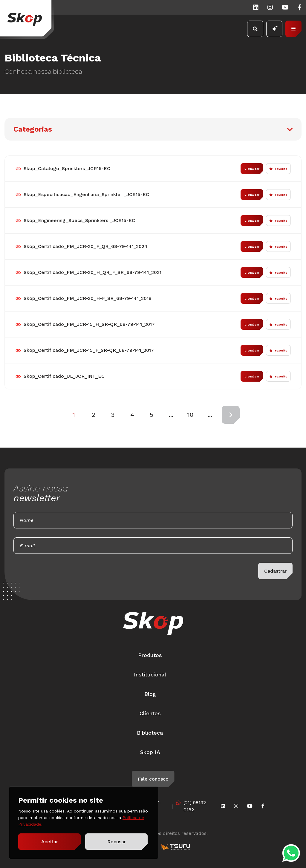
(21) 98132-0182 (196, 806)
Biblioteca (150, 733)
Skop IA (150, 752)
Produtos (150, 655)
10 (190, 415)
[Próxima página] (231, 415)
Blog (150, 694)
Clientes (150, 713)
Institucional (150, 674)
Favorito (278, 169)
